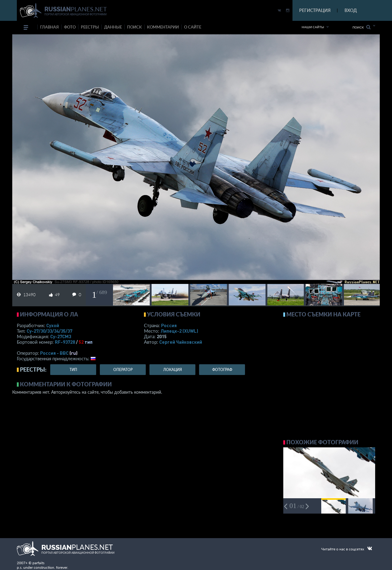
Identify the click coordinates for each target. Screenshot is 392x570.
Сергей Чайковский (181, 342)
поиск (134, 27)
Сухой (53, 325)
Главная (49, 27)
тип (89, 342)
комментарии (163, 27)
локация (173, 370)
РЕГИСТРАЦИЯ (315, 10)
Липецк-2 (179, 331)
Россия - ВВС (54, 353)
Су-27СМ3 (61, 336)
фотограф (222, 370)
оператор (123, 370)
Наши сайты (313, 27)
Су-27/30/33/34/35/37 (49, 331)
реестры (90, 27)
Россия (169, 325)
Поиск (362, 27)
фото (70, 27)
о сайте (193, 27)
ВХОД (351, 10)
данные (113, 27)
